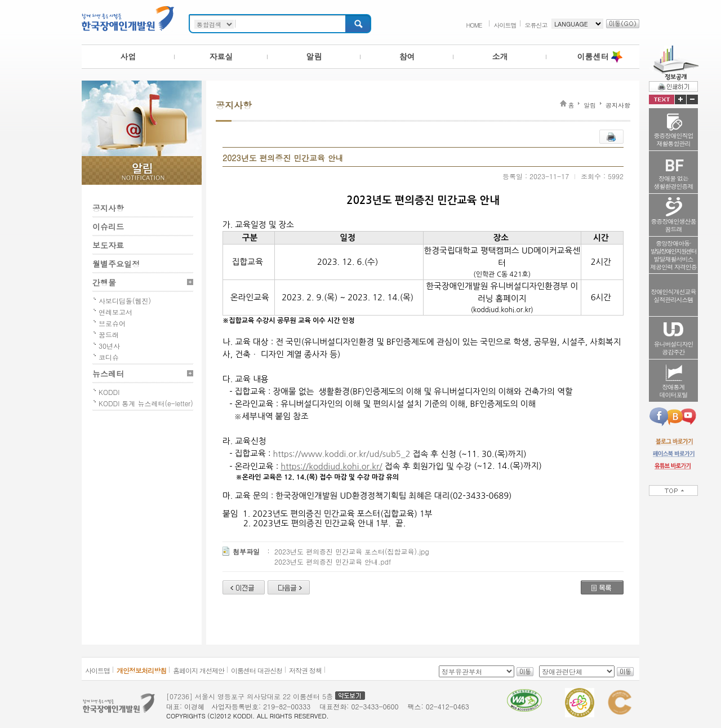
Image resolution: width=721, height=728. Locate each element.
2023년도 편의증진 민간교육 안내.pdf (333, 561)
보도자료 (108, 245)
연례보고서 (115, 312)
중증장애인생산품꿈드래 (674, 225)
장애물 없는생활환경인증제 (674, 182)
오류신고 (536, 25)
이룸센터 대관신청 (257, 670)
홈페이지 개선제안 (199, 670)
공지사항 (108, 208)
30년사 (109, 346)
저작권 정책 (305, 670)
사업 (128, 56)
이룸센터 (593, 56)
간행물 (104, 282)
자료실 (221, 56)
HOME (474, 25)
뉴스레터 (108, 374)
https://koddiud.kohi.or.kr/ (331, 466)
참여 (407, 56)
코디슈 (109, 357)
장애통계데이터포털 (674, 391)
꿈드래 (109, 334)
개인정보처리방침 (141, 670)
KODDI (109, 392)
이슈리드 (108, 227)
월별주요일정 (116, 264)
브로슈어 (112, 323)
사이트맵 (505, 25)
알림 (314, 56)
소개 (500, 56)
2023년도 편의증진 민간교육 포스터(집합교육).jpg (352, 551)
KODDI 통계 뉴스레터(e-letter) (146, 403)
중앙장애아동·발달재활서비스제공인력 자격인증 (673, 255)
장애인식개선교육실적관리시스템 (674, 296)
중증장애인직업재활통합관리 (674, 139)
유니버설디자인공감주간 (674, 348)
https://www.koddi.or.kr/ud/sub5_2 (342, 454)
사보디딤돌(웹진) (125, 301)
